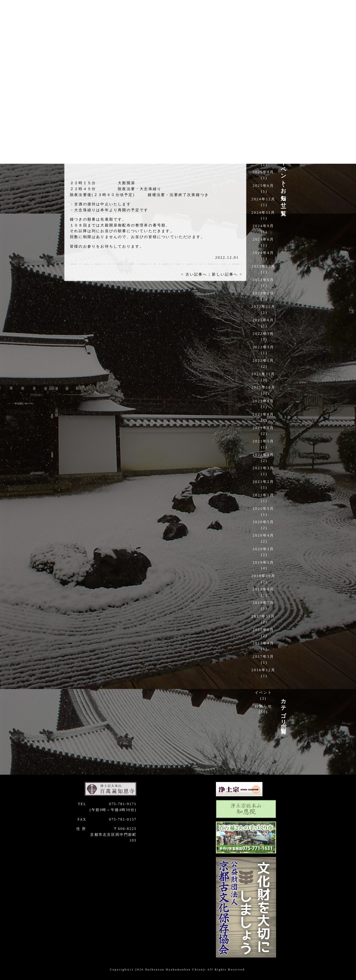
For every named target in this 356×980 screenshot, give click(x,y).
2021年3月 (263, 468)
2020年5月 (263, 522)
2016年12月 (263, 670)
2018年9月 (263, 589)
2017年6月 (263, 630)
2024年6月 (263, 239)
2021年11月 (263, 374)
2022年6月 (263, 320)
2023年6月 (263, 280)
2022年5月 (263, 334)
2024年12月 (263, 199)
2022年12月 (263, 307)
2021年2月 (263, 482)
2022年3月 (263, 347)
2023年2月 (263, 293)
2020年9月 (263, 509)
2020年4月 (263, 535)
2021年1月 (263, 495)
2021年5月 (263, 441)
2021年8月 (263, 414)
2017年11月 (263, 616)
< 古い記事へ (194, 274)
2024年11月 (263, 212)
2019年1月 (263, 562)
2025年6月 (263, 186)
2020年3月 (263, 549)
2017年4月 (263, 643)
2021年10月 (263, 387)
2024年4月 (263, 253)
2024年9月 (263, 226)
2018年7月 (263, 603)
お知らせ (263, 706)
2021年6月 (263, 428)
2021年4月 (263, 455)
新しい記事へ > (227, 274)
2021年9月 (263, 401)
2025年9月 (263, 172)
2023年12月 (263, 266)
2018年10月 (263, 576)
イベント (263, 692)
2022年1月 (263, 361)
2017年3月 (263, 657)
